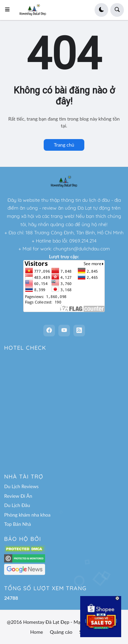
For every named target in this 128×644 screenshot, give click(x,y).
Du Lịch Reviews (21, 486)
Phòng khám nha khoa (27, 515)
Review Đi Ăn (18, 496)
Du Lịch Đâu (17, 505)
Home (37, 632)
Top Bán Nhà (18, 524)
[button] (9, 10)
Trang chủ (64, 145)
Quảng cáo (61, 632)
